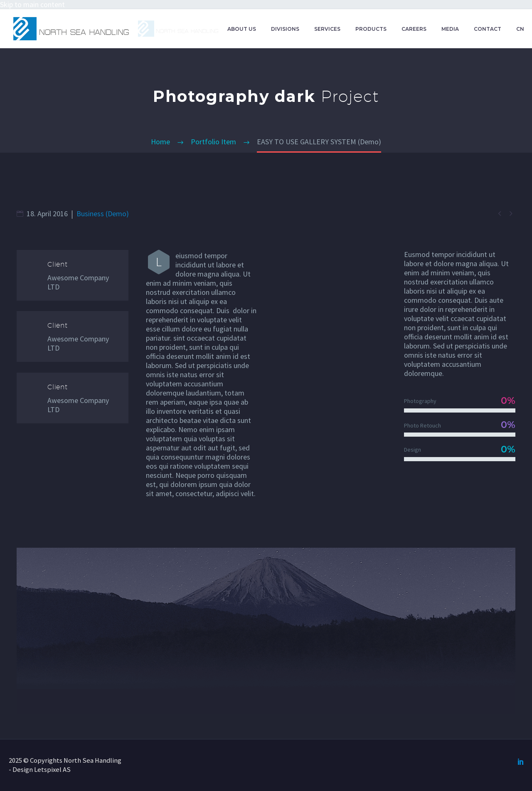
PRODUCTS (371, 29)
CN (520, 29)
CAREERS (414, 29)
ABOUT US (242, 29)
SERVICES (327, 29)
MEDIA (450, 29)
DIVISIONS (285, 29)
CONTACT (488, 29)
